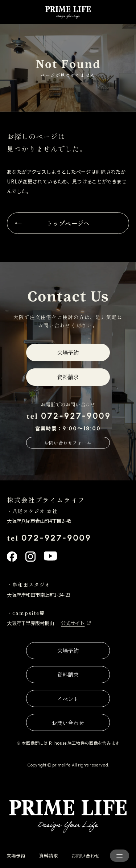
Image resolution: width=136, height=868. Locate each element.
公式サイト (73, 623)
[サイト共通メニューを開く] (119, 856)
